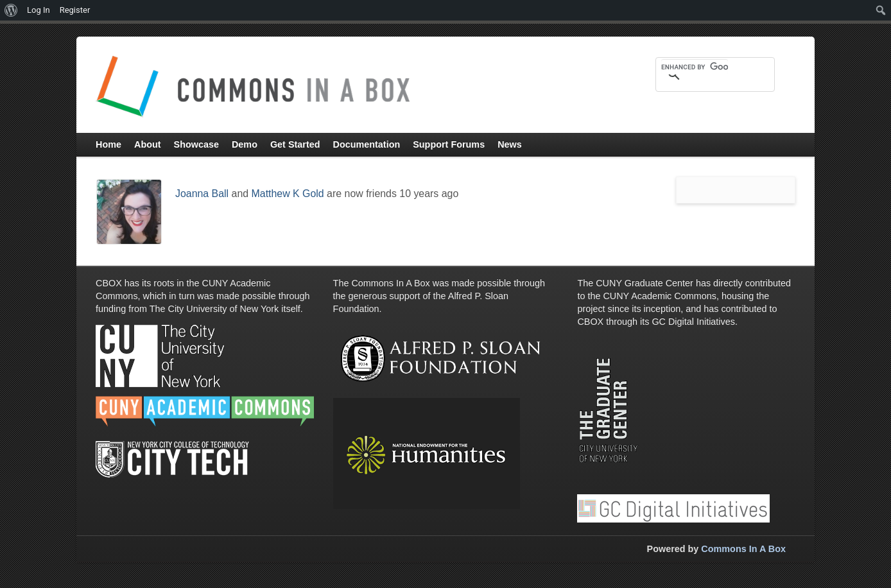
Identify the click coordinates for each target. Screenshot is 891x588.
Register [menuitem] (75, 10)
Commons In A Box (743, 549)
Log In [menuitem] (39, 10)
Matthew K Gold (288, 194)
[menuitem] (11, 10)
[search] (695, 67)
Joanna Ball (202, 194)
